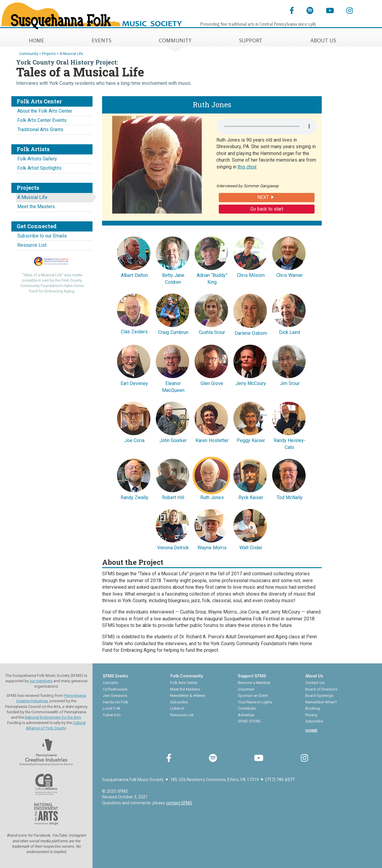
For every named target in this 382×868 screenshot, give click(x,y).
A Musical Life (32, 197)
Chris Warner (289, 256)
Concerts (110, 683)
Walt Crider (250, 529)
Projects (49, 54)
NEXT (263, 197)
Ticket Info (112, 715)
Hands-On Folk (115, 702)
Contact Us (315, 683)
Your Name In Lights (255, 702)
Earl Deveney (134, 364)
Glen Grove (211, 364)
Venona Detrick (172, 529)
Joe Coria (134, 421)
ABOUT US (323, 40)
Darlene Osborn (250, 314)
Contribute (247, 708)
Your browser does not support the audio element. (267, 126)
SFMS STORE (249, 721)
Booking (313, 708)
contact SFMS (179, 803)
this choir (247, 167)
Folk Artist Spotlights (39, 168)
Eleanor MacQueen (172, 368)
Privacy (311, 715)
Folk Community (187, 676)
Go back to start (267, 209)
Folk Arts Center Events (42, 120)
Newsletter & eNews (188, 696)
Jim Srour (289, 364)
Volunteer (246, 689)
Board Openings (319, 696)
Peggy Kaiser (250, 421)
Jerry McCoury (250, 364)
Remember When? (321, 702)
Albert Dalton (134, 256)
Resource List (32, 245)
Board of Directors (321, 689)
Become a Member (254, 683)
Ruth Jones (211, 479)
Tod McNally (289, 479)
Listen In (177, 708)
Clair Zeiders (134, 313)
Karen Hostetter (211, 421)
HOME (36, 40)
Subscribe (179, 702)
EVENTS (101, 40)
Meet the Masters (36, 207)
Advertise (246, 715)
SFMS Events (115, 676)
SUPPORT (251, 40)
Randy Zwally (134, 479)
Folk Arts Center (184, 683)
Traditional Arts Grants (40, 129)
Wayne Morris (211, 529)
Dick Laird (289, 313)
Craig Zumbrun (172, 313)
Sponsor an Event (253, 696)
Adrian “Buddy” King (211, 260)
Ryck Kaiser (250, 479)
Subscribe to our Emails (42, 236)
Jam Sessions (115, 696)
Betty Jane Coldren (172, 260)
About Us (314, 676)
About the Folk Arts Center (45, 111)
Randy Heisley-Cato (289, 425)
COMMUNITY (175, 40)
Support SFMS (252, 676)
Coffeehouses (115, 689)
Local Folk (112, 708)
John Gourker (172, 421)
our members (41, 681)
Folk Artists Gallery (37, 159)
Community (29, 54)
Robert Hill (172, 479)
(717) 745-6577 (280, 780)
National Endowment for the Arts (53, 717)
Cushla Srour (211, 313)
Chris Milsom (250, 256)
